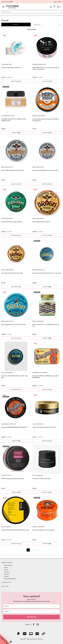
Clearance (7, 572)
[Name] (32, 606)
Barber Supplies (8, 565)
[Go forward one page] (36, 550)
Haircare (6, 576)
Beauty (6, 567)
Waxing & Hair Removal (10, 579)
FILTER (16, 25)
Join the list (32, 617)
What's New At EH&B (7, 2)
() (59, 7)
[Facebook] (34, 624)
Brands (6, 570)
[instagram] (38, 624)
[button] (5, 639)
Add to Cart (16, 81)
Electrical (7, 574)
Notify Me (16, 133)
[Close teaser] (11, 642)
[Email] (32, 611)
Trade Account (57, 2)
